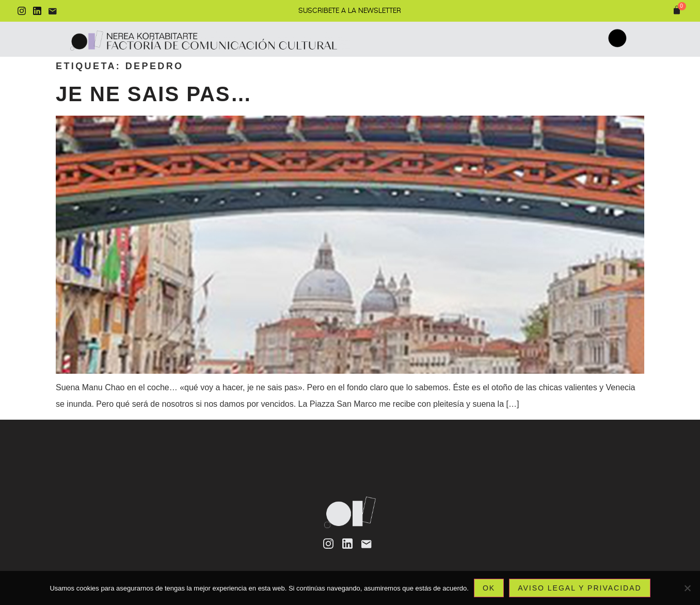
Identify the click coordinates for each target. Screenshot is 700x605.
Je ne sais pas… (154, 94)
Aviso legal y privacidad (579, 588)
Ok (489, 588)
